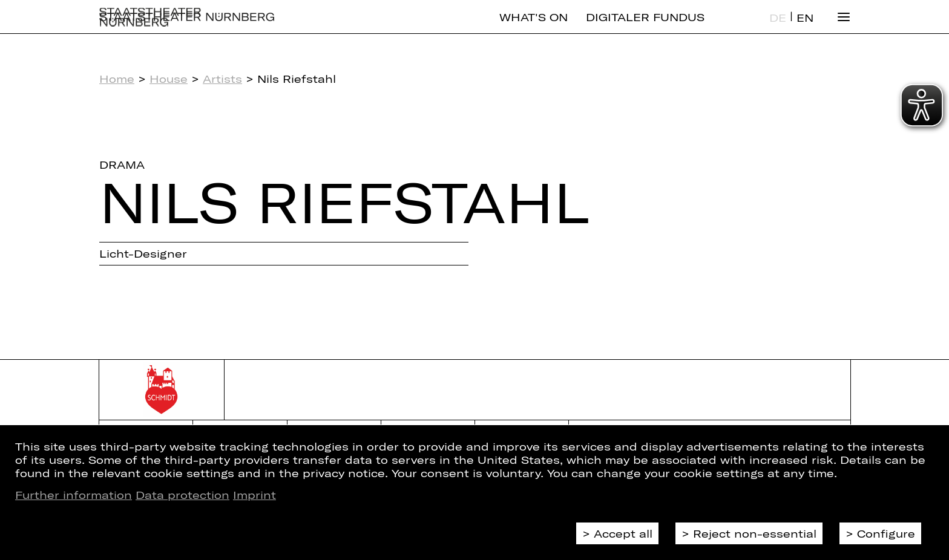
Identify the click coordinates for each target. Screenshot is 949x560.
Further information (74, 495)
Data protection (182, 495)
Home (117, 79)
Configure (886, 533)
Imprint (254, 495)
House (169, 79)
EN (805, 28)
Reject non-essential (755, 533)
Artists (222, 79)
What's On (534, 27)
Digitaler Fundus (645, 27)
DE (778, 28)
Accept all (623, 533)
